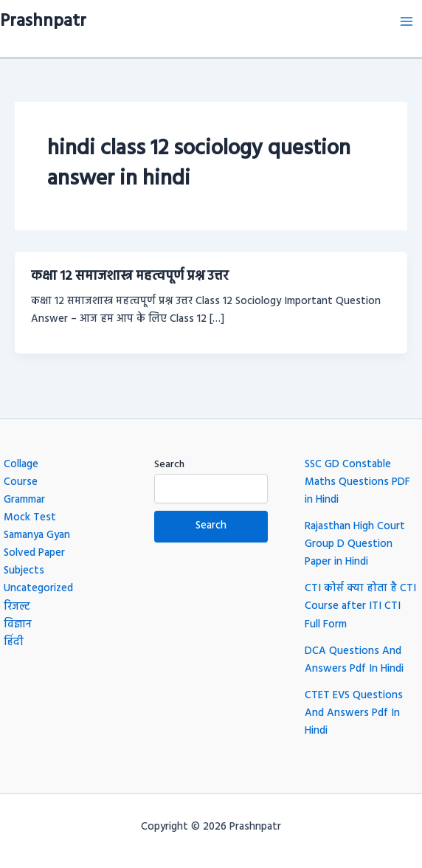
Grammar (24, 500)
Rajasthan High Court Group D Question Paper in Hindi (355, 544)
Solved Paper (34, 553)
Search (169, 465)
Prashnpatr (43, 21)
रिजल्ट (17, 607)
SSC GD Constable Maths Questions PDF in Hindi (357, 482)
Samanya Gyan (37, 535)
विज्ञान (18, 625)
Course (21, 482)
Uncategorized (38, 589)
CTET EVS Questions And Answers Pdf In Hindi (354, 713)
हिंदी (14, 643)
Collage (21, 465)
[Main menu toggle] (407, 21)
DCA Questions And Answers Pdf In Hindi (354, 660)
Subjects (24, 571)
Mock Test (30, 518)
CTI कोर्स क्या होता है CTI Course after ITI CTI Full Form (360, 606)
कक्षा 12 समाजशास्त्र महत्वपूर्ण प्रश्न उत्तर (130, 276)
